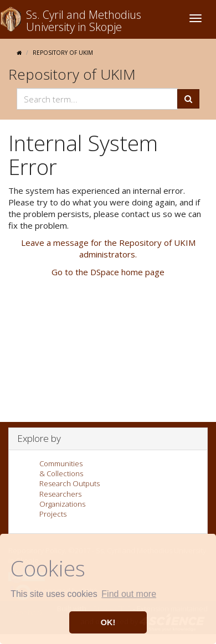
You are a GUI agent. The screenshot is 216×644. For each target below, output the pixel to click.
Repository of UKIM (63, 53)
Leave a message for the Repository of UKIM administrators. (108, 248)
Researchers (60, 494)
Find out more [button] (129, 594)
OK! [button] (108, 622)
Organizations (62, 504)
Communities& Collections (61, 468)
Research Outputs (70, 483)
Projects (53, 514)
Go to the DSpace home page (108, 272)
